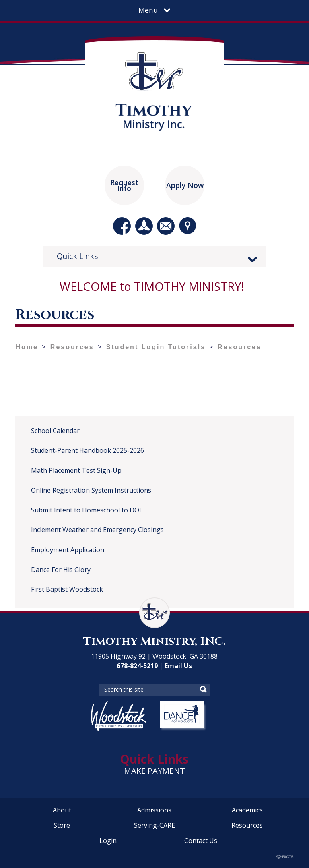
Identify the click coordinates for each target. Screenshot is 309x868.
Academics (247, 810)
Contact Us (201, 841)
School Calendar (55, 431)
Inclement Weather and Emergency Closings (97, 530)
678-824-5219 (137, 666)
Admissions (154, 810)
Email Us (178, 666)
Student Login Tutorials (156, 347)
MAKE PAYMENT (154, 771)
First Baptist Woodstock (67, 589)
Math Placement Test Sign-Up (76, 470)
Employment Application (68, 550)
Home (27, 347)
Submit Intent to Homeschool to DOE (87, 510)
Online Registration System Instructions (91, 490)
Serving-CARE (154, 825)
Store (62, 825)
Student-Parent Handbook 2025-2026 (88, 450)
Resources (72, 347)
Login (108, 841)
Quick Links (77, 256)
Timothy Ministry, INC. (154, 641)
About (62, 810)
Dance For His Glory (61, 570)
